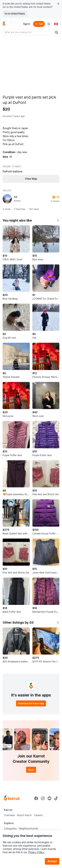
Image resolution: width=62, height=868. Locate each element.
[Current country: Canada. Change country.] (56, 24)
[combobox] (28, 32)
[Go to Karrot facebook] (36, 798)
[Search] (56, 32)
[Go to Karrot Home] (12, 798)
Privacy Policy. (36, 852)
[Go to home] (4, 24)
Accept (52, 861)
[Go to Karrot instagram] (43, 798)
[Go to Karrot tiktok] (56, 798)
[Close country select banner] (58, 4)
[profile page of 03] (7, 199)
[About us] (49, 24)
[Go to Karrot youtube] (49, 798)
